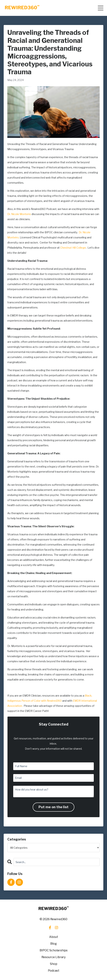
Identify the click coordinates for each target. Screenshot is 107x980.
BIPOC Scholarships (54, 950)
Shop (54, 964)
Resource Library (53, 957)
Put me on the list (54, 807)
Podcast (54, 971)
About (54, 937)
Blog (53, 944)
